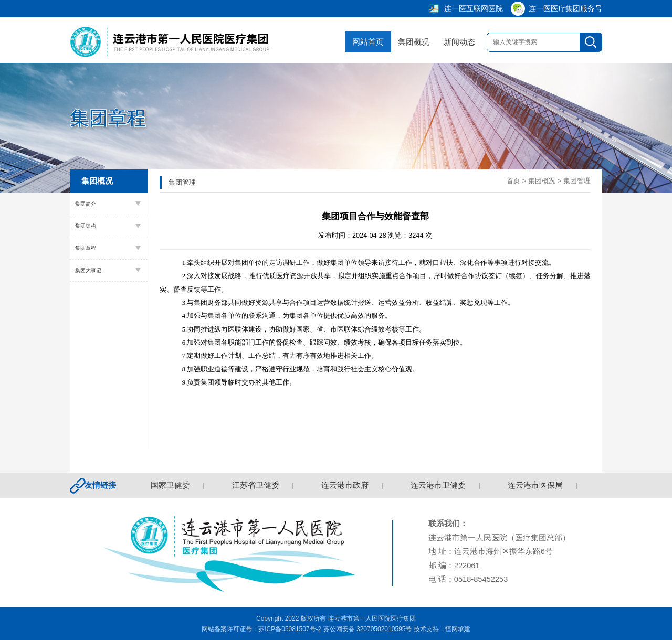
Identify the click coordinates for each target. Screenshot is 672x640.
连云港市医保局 (536, 485)
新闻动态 (453, 42)
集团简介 (86, 204)
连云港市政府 (346, 485)
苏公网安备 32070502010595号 (368, 629)
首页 (513, 181)
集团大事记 (88, 270)
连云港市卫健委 (439, 485)
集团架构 (86, 226)
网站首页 (362, 42)
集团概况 (408, 42)
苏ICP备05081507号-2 (290, 629)
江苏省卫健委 (257, 485)
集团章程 (86, 248)
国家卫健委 (171, 485)
